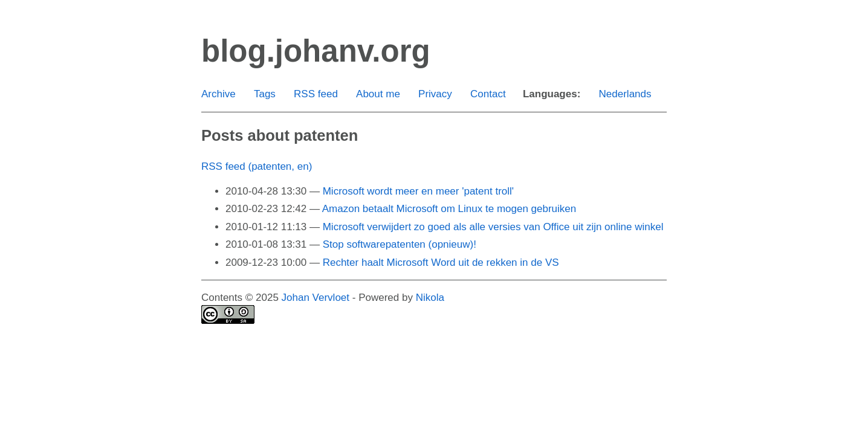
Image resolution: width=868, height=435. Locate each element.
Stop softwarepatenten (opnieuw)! (400, 244)
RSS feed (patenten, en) (257, 166)
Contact (488, 94)
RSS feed (316, 94)
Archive (219, 94)
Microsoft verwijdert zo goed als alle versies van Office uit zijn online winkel (493, 227)
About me (378, 94)
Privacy (435, 94)
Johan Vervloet (316, 298)
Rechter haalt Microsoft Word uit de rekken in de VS (441, 263)
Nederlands (625, 94)
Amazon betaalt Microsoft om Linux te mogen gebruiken (449, 209)
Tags (265, 94)
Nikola (430, 298)
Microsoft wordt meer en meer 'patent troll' (418, 191)
